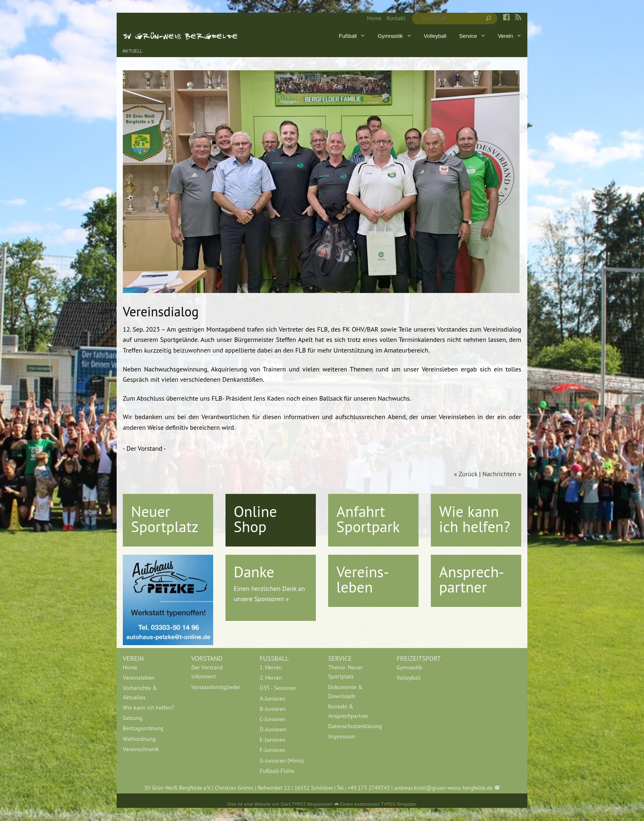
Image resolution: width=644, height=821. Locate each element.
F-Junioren (272, 750)
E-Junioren (273, 740)
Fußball (348, 36)
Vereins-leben (363, 579)
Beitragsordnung (143, 728)
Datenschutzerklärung (355, 726)
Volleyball (435, 36)
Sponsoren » (271, 599)
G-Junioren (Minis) (282, 761)
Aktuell (132, 51)
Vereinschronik (141, 749)
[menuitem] (371, 18)
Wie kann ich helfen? (475, 519)
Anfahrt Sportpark (368, 519)
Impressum (342, 736)
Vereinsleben (139, 678)
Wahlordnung (139, 739)
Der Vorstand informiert (207, 672)
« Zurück (466, 474)
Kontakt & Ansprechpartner (348, 711)
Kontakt (396, 18)
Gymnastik (390, 36)
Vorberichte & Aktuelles (140, 692)
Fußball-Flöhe (277, 771)
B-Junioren (273, 709)
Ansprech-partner (472, 579)
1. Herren (271, 667)
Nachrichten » (502, 474)
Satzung (133, 718)
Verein (505, 36)
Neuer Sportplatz (165, 519)
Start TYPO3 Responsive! (306, 804)
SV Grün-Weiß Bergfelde (181, 36)
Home (374, 18)
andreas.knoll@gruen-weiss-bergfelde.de (444, 788)
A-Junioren (273, 699)
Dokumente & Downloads (345, 692)
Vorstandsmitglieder (216, 687)
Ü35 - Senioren (278, 688)
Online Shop (255, 519)
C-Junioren (272, 719)
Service (468, 36)
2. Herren (271, 678)
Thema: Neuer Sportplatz (345, 672)
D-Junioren (273, 729)
